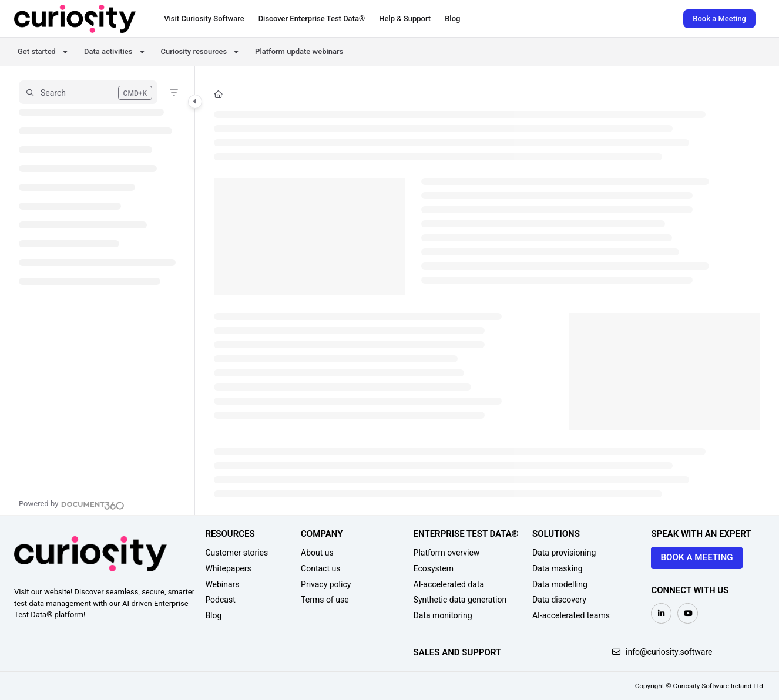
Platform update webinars (299, 51)
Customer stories (236, 553)
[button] (88, 92)
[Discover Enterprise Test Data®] (312, 19)
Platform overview (447, 553)
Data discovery (559, 600)
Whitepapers (228, 568)
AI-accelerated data (449, 584)
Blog (213, 615)
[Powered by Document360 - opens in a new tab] (72, 504)
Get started (37, 51)
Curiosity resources (194, 51)
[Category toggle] (195, 102)
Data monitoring (443, 615)
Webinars (222, 584)
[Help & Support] (405, 19)
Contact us (320, 568)
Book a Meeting (719, 18)
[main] (487, 291)
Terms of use (325, 600)
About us (317, 553)
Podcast (220, 600)
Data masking (558, 568)
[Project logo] (75, 19)
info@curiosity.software (662, 652)
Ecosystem (434, 568)
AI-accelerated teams (571, 615)
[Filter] (174, 92)
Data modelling (560, 584)
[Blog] (452, 19)
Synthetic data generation (460, 600)
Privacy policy (326, 584)
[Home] (218, 95)
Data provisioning (564, 553)
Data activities (108, 51)
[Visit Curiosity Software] (204, 19)
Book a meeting (696, 557)
